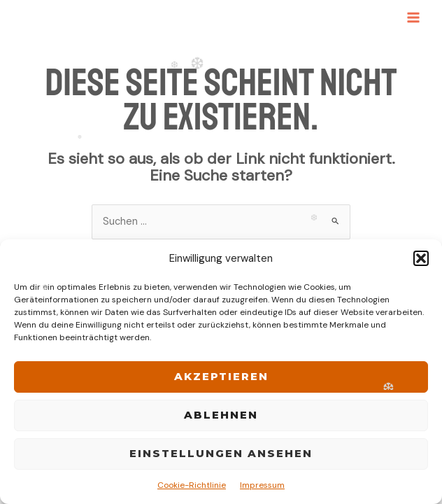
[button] (421, 258)
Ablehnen (221, 415)
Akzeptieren (221, 376)
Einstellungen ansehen (221, 453)
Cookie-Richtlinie (192, 485)
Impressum (262, 485)
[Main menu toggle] (413, 17)
